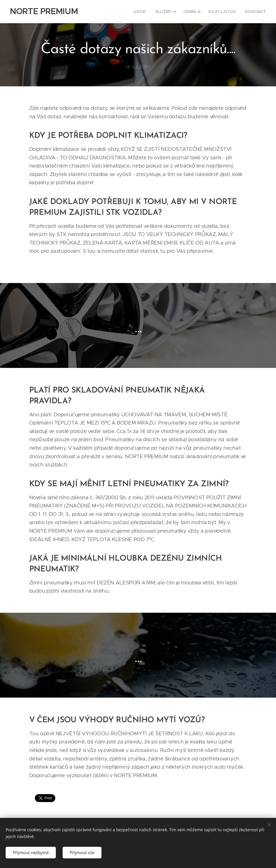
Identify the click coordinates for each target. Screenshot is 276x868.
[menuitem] (150, 12)
